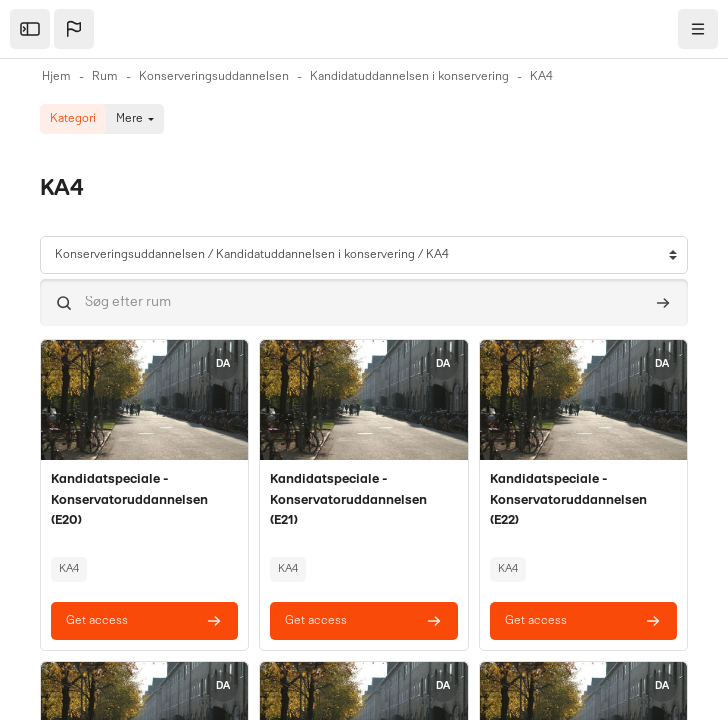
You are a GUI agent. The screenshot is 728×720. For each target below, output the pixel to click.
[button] (74, 29)
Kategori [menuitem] (73, 119)
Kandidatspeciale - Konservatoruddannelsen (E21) (348, 500)
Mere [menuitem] (129, 119)
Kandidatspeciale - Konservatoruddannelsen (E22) (568, 500)
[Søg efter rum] (364, 302)
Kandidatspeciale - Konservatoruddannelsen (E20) (129, 500)
